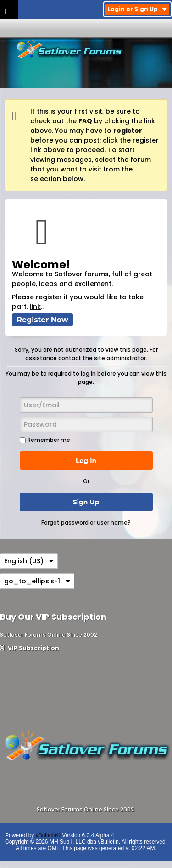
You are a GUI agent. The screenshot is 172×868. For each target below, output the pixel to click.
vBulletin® (48, 835)
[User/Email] (86, 405)
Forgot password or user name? (86, 523)
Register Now (42, 320)
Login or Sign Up (137, 9)
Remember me (45, 440)
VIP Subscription (30, 648)
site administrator (120, 358)
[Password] (86, 424)
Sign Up (86, 502)
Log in (86, 461)
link (35, 307)
